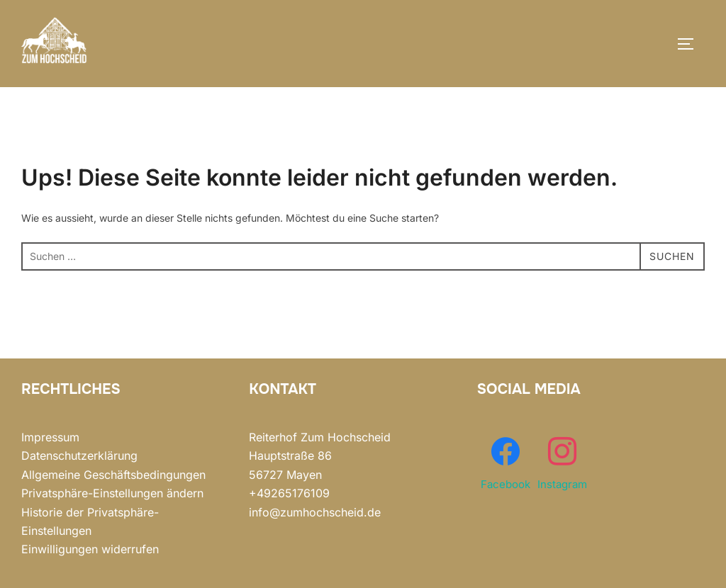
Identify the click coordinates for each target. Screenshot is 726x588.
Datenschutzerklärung (79, 456)
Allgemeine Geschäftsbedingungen (113, 475)
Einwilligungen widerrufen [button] (90, 549)
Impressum (50, 437)
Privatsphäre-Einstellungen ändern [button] (112, 493)
